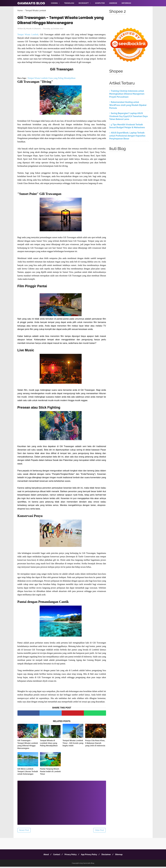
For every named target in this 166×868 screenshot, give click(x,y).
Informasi (126, 3)
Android (113, 3)
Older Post (99, 832)
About (43, 856)
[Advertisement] (62, 802)
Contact (55, 856)
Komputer (100, 3)
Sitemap (122, 856)
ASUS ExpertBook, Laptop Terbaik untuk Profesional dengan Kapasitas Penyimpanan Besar (127, 136)
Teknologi (69, 3)
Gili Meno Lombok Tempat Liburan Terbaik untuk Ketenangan (28, 773)
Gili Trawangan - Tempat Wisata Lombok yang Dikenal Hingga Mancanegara (28, 746)
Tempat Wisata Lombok (28, 35)
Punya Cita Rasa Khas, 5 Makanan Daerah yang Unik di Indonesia (95, 744)
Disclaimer (108, 856)
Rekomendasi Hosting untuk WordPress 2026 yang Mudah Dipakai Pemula (128, 105)
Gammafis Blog (31, 3)
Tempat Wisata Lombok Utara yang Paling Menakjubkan (52, 79)
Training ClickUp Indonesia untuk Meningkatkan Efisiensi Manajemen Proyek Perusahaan (127, 94)
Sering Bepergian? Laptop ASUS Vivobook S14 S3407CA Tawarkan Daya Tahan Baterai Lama (129, 116)
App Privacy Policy (90, 856)
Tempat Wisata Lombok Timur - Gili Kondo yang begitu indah (73, 744)
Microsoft (84, 3)
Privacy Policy (70, 856)
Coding (54, 3)
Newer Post (24, 832)
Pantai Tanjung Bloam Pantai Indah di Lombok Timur (50, 773)
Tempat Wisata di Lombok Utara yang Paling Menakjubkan (49, 744)
